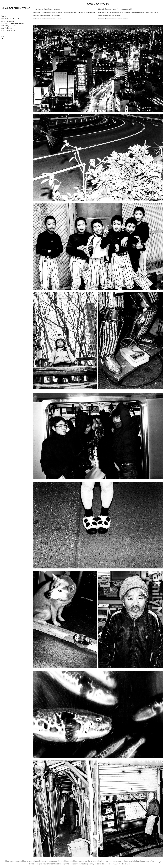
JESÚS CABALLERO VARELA (16, 8)
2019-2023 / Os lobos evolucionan (12, 19)
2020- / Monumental (8, 21)
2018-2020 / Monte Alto (9, 26)
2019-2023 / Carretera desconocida (13, 23)
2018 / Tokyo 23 (6, 28)
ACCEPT (117, 864)
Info (3, 36)
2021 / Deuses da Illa (8, 30)
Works (4, 16)
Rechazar (126, 864)
